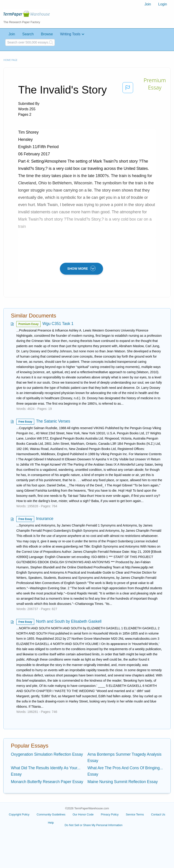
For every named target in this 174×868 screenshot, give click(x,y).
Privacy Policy (110, 814)
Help (51, 823)
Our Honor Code (83, 814)
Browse (47, 34)
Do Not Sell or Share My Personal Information (93, 825)
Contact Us (158, 814)
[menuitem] (148, 4)
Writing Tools (70, 34)
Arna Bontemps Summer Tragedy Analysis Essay (124, 757)
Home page (10, 60)
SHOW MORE (81, 268)
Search (28, 34)
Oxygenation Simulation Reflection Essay (47, 754)
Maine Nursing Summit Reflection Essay (123, 782)
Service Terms (135, 814)
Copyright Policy (19, 814)
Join (148, 4)
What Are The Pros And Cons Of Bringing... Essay (125, 771)
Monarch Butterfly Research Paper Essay (47, 782)
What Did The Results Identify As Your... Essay (46, 771)
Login (163, 4)
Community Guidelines (51, 814)
